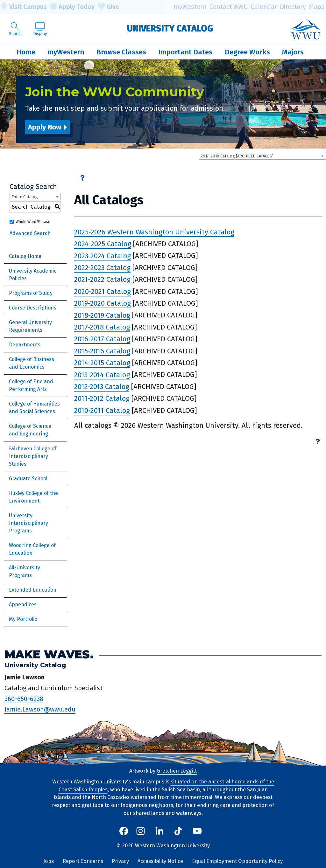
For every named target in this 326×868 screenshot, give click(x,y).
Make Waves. (49, 654)
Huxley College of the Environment (33, 497)
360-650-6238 (24, 699)
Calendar (264, 7)
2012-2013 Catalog (102, 387)
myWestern (190, 7)
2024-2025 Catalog (103, 244)
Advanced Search (30, 233)
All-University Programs (25, 571)
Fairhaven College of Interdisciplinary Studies (33, 456)
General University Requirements (30, 326)
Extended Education (33, 590)
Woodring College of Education (32, 549)
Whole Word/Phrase (33, 222)
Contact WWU (229, 7)
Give (108, 7)
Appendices (23, 604)
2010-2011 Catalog (102, 410)
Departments (25, 345)
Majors (293, 52)
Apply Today (72, 7)
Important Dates (185, 52)
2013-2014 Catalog (102, 375)
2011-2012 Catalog (102, 398)
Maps (317, 7)
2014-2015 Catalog (102, 363)
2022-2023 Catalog (102, 268)
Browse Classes (121, 52)
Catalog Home (25, 256)
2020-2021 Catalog (103, 292)
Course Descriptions (33, 308)
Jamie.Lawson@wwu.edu (40, 709)
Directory (293, 7)
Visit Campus (23, 7)
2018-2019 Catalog (102, 315)
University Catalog (170, 28)
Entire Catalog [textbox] (25, 197)
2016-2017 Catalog (102, 339)
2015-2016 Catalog (102, 351)
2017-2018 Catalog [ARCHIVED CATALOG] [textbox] (237, 156)
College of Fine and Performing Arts (31, 385)
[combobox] (262, 156)
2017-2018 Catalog (102, 327)
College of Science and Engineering (30, 430)
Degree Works (247, 52)
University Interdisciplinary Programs (28, 523)
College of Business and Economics (32, 363)
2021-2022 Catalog (102, 279)
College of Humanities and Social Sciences (34, 408)
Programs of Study (31, 293)
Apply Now (45, 127)
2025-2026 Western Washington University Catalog (154, 232)
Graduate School (28, 479)
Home (26, 52)
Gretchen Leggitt (177, 771)
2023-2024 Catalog (103, 256)
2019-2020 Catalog (103, 303)
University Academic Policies (33, 275)
